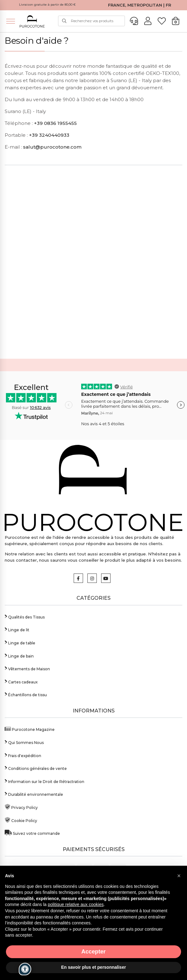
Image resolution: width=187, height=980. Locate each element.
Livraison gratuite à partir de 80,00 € (47, 5)
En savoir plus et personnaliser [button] (94, 967)
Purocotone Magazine (30, 729)
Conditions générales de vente (36, 768)
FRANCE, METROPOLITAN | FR (140, 5)
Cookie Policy (21, 820)
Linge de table (20, 642)
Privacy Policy (21, 807)
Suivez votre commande (32, 833)
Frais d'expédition (23, 755)
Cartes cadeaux (21, 681)
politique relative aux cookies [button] (76, 904)
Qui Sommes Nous (24, 742)
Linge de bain (19, 655)
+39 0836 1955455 (55, 123)
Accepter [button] (94, 952)
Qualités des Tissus (25, 616)
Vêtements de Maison (27, 668)
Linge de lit (17, 629)
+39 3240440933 (49, 135)
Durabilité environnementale (34, 794)
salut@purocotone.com (52, 147)
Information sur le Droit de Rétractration (44, 781)
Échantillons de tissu (26, 694)
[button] (179, 876)
